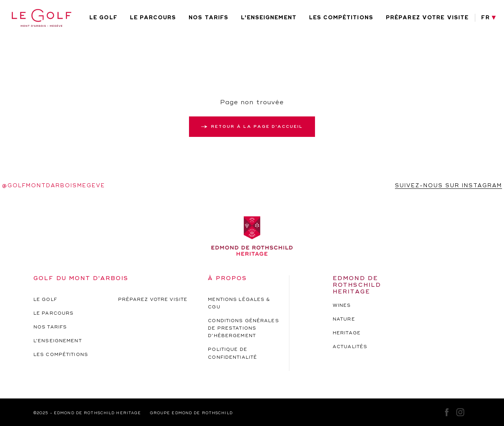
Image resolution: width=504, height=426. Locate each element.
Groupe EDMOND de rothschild (191, 413)
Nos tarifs (208, 18)
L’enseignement (269, 18)
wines (342, 305)
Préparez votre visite (427, 18)
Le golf (103, 18)
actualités (350, 347)
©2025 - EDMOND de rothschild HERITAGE (87, 413)
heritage (347, 333)
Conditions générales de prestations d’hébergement (243, 328)
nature (344, 319)
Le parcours (153, 18)
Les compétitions (341, 18)
